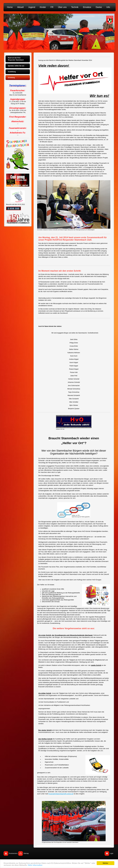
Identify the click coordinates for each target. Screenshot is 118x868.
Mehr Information (35, 865)
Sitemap (26, 853)
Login (112, 853)
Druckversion (13, 853)
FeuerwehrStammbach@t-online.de (61, 794)
